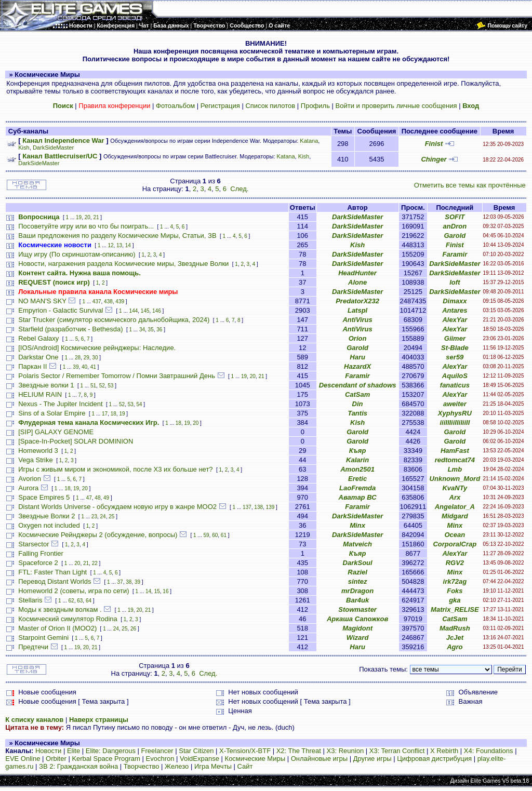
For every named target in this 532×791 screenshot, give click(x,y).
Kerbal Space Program (106, 759)
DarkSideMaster (53, 148)
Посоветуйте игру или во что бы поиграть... (86, 226)
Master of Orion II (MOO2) (57, 628)
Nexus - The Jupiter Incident (60, 404)
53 (110, 386)
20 (88, 217)
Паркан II (32, 366)
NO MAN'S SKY (42, 301)
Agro (455, 647)
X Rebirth (444, 751)
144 (134, 311)
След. (239, 189)
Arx (455, 497)
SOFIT (455, 217)
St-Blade (455, 348)
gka (455, 600)
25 (111, 517)
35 (151, 330)
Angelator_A (455, 507)
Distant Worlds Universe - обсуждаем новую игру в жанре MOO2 (117, 507)
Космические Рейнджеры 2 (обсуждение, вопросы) (98, 535)
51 (93, 386)
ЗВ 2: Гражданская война (78, 766)
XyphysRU (455, 413)
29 (87, 358)
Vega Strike (36, 460)
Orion (358, 338)
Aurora (28, 488)
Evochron (160, 759)
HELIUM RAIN (40, 394)
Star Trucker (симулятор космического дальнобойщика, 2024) (114, 320)
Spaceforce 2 (38, 563)
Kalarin (357, 460)
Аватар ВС (358, 497)
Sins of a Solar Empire (52, 413)
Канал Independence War (63, 140)
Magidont (357, 628)
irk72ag (455, 581)
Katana (309, 141)
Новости (48, 751)
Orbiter (56, 759)
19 (79, 217)
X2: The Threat (299, 751)
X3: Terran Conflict (397, 751)
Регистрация (220, 106)
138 (258, 507)
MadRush (455, 628)
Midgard (455, 516)
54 (139, 404)
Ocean (455, 535)
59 (206, 535)
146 (157, 311)
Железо (177, 766)
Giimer (455, 338)
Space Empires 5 (44, 497)
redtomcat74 (455, 460)
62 (71, 601)
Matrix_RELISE (455, 609)
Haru (357, 357)
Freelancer (157, 751)
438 (108, 301)
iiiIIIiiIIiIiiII (455, 423)
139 (270, 507)
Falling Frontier (41, 553)
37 (120, 582)
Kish (24, 148)
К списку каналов (34, 720)
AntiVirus (357, 320)
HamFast (455, 451)
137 (247, 507)
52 (102, 386)
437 (97, 301)
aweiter (455, 404)
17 (105, 414)
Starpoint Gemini (43, 638)
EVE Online (23, 759)
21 (96, 217)
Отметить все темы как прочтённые (470, 185)
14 (128, 245)
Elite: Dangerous (111, 751)
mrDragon (357, 591)
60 (215, 535)
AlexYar (455, 320)
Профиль (315, 106)
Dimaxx (455, 301)
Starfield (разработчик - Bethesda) (70, 329)
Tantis (357, 413)
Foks (455, 591)
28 (78, 358)
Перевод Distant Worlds (55, 581)
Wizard (358, 638)
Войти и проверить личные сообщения (396, 106)
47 (89, 498)
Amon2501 (357, 469)
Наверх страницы (99, 720)
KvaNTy (455, 488)
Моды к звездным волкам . (60, 609)
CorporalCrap (455, 544)
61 (224, 535)
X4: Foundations (489, 751)
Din (358, 404)
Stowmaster (357, 609)
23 (94, 517)
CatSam (357, 394)
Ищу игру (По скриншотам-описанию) (77, 254)
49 (106, 498)
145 (145, 311)
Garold (455, 236)
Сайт (245, 766)
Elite (74, 751)
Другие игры (373, 759)
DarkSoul (358, 563)
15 (157, 591)
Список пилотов (270, 106)
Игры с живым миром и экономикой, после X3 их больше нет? (115, 469)
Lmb (455, 469)
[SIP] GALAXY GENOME (56, 432)
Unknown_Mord (455, 479)
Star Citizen (196, 751)
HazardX (357, 366)
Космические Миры (255, 759)
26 (133, 629)
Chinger (434, 159)
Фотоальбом (175, 106)
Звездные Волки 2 (46, 516)
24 (103, 517)
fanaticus (455, 385)
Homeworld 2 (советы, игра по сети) (74, 591)
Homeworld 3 (38, 451)
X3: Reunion (345, 751)
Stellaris (30, 600)
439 (120, 301)
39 (76, 367)
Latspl (357, 310)
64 (89, 601)
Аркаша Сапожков (357, 619)
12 (110, 245)
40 (84, 367)
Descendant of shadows (358, 385)
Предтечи (33, 647)
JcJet (455, 638)
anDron (455, 226)
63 (80, 601)
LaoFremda (357, 488)
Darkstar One (38, 357)
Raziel (357, 572)
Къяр (358, 451)
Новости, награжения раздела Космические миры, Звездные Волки (123, 264)
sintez (358, 581)
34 (142, 330)
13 (119, 245)
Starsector (34, 544)
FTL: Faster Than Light (52, 572)
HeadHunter (357, 273)
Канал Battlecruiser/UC (60, 156)
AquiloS (455, 376)
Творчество (142, 766)
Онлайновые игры (319, 759)
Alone (357, 282)
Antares (455, 310)
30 (95, 358)
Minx (357, 525)
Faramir (455, 254)
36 (159, 330)
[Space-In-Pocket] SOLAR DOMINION (76, 441)
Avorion (30, 479)
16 (165, 591)
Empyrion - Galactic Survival (61, 310)
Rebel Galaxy (38, 338)
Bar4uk (357, 600)
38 (129, 582)
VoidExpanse (199, 759)
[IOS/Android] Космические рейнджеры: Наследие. (97, 348)
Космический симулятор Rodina (68, 619)
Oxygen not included (49, 525)
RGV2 (455, 563)
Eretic (357, 479)
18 (114, 414)
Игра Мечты (213, 766)
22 (95, 563)
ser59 (455, 357)
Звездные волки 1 (46, 385)
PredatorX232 (357, 301)
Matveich (357, 544)
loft (455, 282)
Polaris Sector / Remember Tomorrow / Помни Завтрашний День (117, 376)
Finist (434, 144)
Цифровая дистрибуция (434, 759)
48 (97, 498)
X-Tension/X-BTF (245, 751)
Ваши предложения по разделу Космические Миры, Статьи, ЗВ (117, 236)
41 (93, 367)
